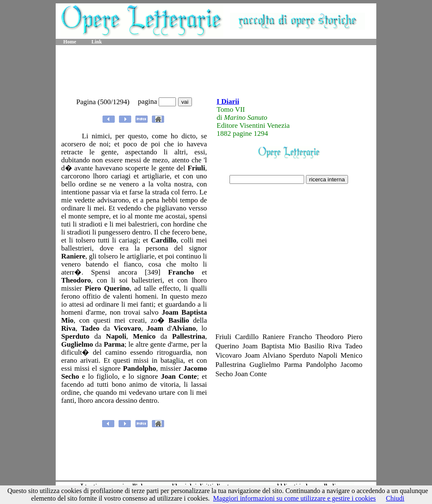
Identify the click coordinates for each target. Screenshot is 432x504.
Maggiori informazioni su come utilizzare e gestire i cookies (294, 498)
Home (70, 42)
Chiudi (395, 498)
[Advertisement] (216, 72)
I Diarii (228, 101)
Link (97, 42)
